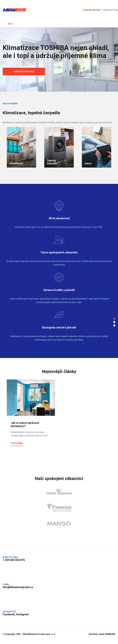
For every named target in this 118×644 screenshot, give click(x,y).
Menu (11, 24)
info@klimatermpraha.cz (18, 587)
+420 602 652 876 (92, 10)
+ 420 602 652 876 (14, 560)
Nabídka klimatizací (24, 72)
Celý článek (17, 443)
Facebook (9, 614)
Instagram (23, 614)
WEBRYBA (110, 634)
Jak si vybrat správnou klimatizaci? (25, 424)
